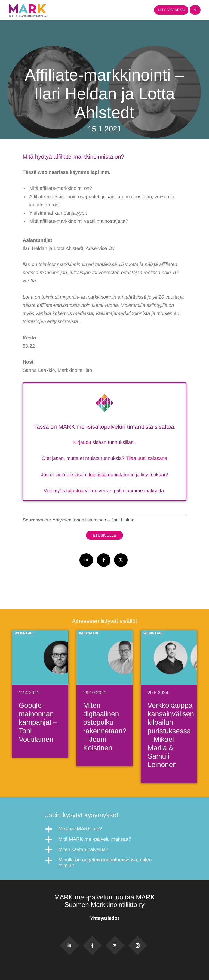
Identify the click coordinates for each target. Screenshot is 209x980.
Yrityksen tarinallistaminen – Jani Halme (93, 520)
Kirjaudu (82, 442)
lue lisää (98, 475)
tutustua (75, 491)
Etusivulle (104, 535)
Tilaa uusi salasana (146, 458)
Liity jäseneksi (171, 10)
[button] (104, 829)
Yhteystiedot (104, 918)
